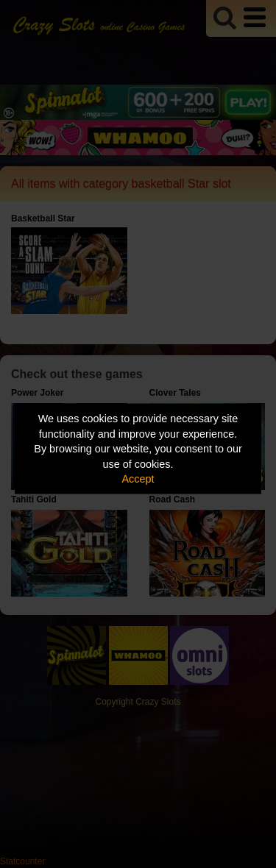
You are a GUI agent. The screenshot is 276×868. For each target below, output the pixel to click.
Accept (138, 479)
